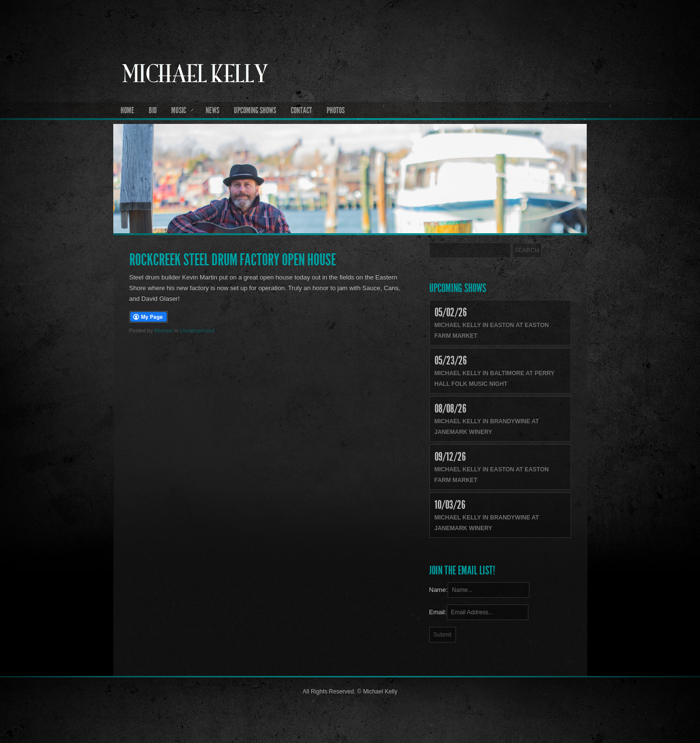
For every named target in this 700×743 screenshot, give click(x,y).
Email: (438, 612)
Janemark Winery (464, 432)
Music (179, 110)
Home (127, 110)
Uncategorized (197, 330)
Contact (301, 110)
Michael (163, 330)
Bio (153, 110)
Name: (438, 590)
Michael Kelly (350, 98)
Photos (336, 110)
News (212, 110)
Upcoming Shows (255, 110)
